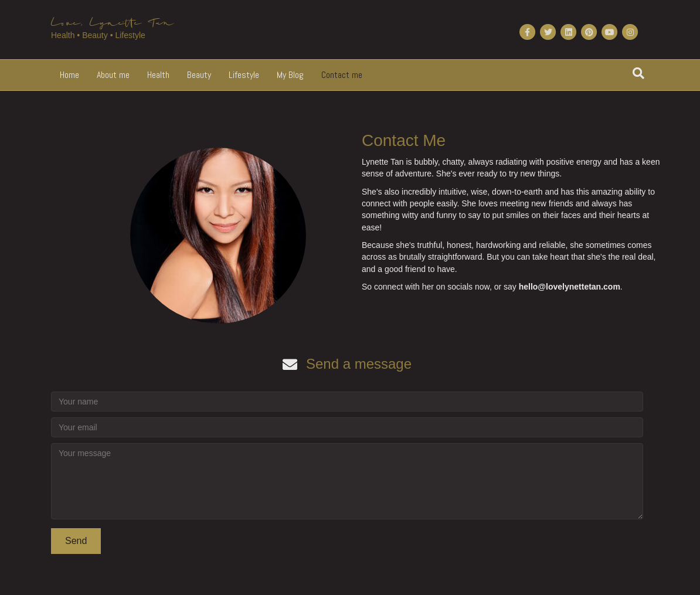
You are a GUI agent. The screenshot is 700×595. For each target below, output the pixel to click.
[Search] (638, 73)
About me (113, 75)
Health (158, 75)
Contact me (342, 75)
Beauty (199, 75)
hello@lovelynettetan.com (570, 287)
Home (69, 75)
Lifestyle (244, 75)
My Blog (290, 75)
